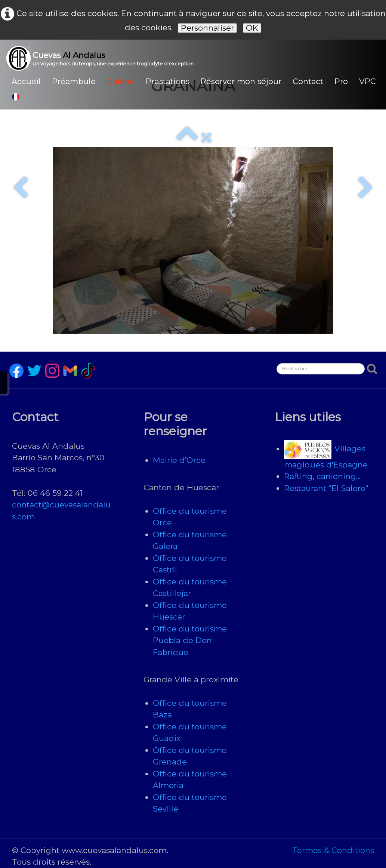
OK (252, 28)
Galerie (121, 81)
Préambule (74, 81)
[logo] (103, 58)
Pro (341, 81)
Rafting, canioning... (322, 476)
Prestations (168, 81)
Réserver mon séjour (241, 81)
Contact (308, 81)
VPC (368, 81)
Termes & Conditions (333, 850)
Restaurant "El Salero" (326, 488)
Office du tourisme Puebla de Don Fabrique (190, 640)
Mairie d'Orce (179, 460)
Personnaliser (207, 28)
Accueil (26, 81)
